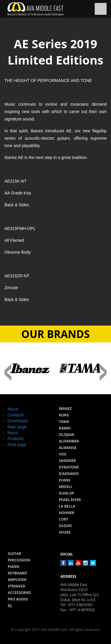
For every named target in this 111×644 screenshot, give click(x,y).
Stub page (17, 445)
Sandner (67, 461)
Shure (65, 532)
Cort (64, 519)
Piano (13, 567)
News (13, 433)
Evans (65, 480)
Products (16, 439)
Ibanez (65, 409)
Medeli (65, 487)
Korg (64, 415)
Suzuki (65, 526)
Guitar (14, 554)
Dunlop (67, 493)
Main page (17, 427)
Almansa (68, 448)
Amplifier (17, 580)
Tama (64, 422)
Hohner (67, 513)
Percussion (19, 560)
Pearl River (70, 500)
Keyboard (17, 573)
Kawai (65, 428)
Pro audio (18, 599)
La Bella (67, 506)
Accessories (19, 593)
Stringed (17, 586)
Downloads (18, 421)
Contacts (16, 415)
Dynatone (69, 467)
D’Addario (69, 474)
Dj (10, 606)
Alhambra (69, 441)
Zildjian (67, 435)
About (13, 409)
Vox (63, 454)
